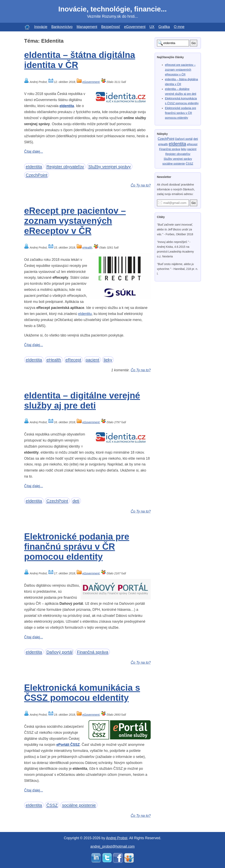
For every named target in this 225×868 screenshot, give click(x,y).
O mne (179, 27)
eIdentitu (85, 314)
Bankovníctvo (62, 27)
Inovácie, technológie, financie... (112, 9)
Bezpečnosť (111, 27)
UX (152, 27)
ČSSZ (52, 805)
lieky (108, 360)
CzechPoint (37, 175)
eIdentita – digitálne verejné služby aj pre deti (82, 400)
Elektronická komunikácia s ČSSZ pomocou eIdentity (82, 693)
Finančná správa (93, 652)
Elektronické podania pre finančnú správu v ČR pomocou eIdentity (77, 546)
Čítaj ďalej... (34, 152)
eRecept (73, 360)
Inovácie (41, 27)
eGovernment (135, 27)
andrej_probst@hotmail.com (112, 846)
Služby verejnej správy (110, 167)
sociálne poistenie (79, 805)
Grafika (164, 27)
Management (87, 27)
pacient (92, 360)
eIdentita (67, 106)
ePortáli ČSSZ (68, 745)
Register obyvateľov (65, 167)
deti (76, 501)
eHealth (87, 248)
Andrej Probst (117, 838)
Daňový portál (59, 652)
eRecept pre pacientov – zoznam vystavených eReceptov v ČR (75, 221)
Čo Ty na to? (141, 185)
